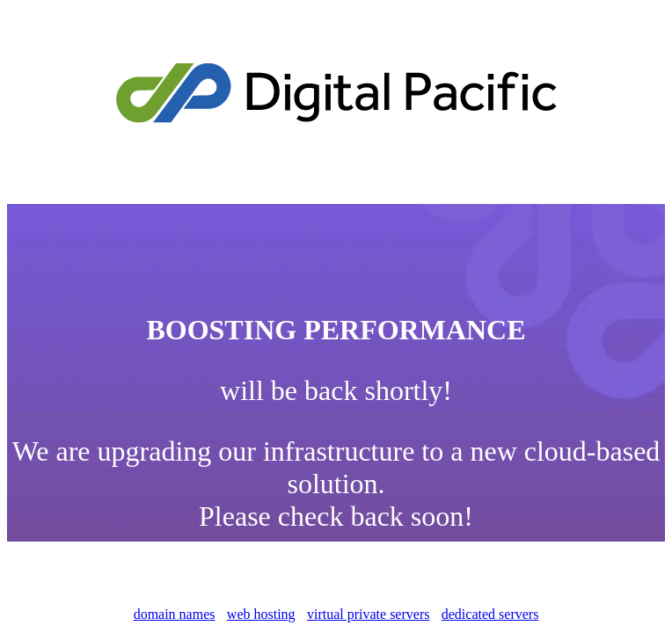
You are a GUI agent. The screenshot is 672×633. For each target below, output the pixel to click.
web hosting (261, 614)
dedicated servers (490, 614)
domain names (175, 614)
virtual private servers (369, 614)
